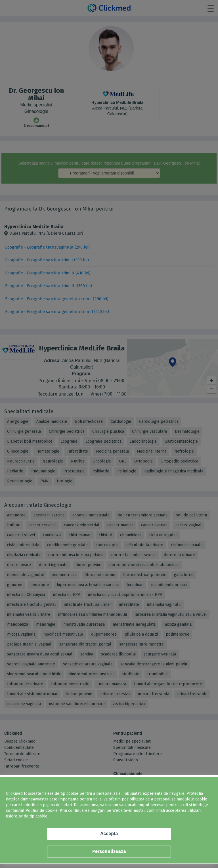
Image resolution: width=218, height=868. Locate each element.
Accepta (109, 834)
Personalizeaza (109, 851)
